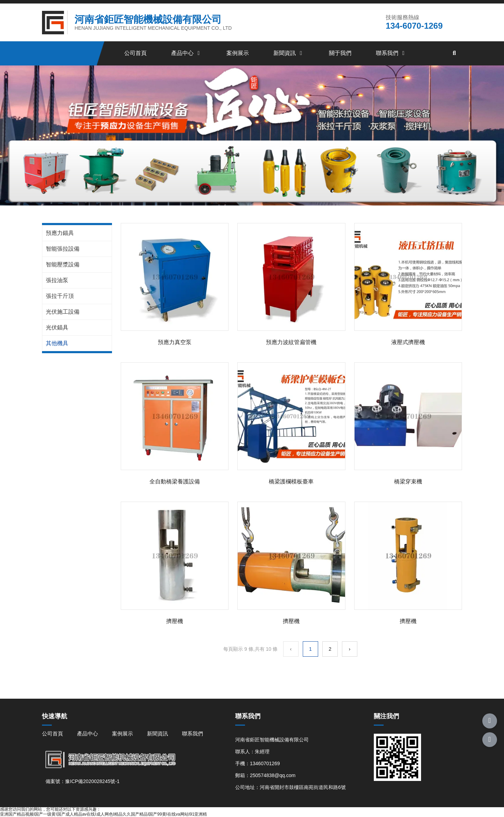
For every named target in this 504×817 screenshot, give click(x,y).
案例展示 (238, 53)
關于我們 (340, 53)
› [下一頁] (350, 649)
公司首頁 (135, 53)
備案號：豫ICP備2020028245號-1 (83, 781)
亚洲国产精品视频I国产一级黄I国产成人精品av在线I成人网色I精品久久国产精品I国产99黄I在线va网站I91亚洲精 (103, 814)
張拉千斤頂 (60, 296)
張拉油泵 (57, 280)
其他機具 (57, 343)
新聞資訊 (289, 53)
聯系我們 (391, 53)
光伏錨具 (57, 327)
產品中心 (187, 53)
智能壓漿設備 (63, 264)
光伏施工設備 (63, 312)
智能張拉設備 (63, 249)
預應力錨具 (60, 233)
